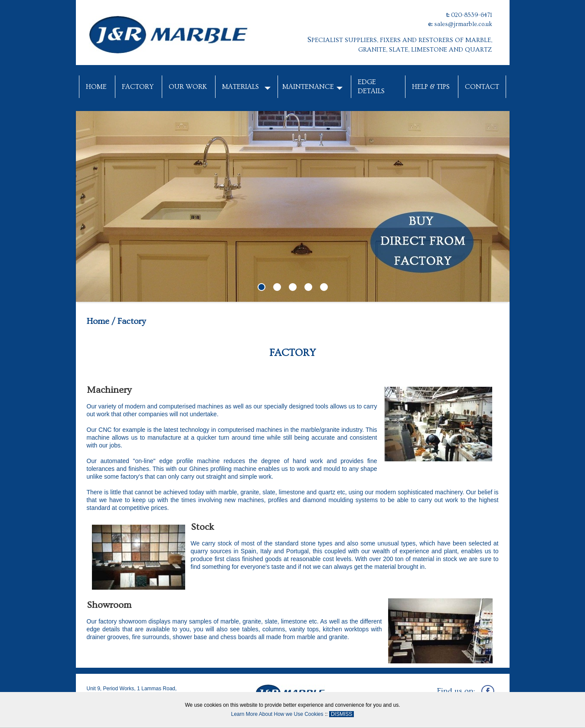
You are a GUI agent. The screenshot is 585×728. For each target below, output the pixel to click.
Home (96, 87)
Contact (482, 87)
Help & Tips (431, 87)
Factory (138, 87)
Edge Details (371, 87)
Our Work (188, 87)
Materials (240, 87)
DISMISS (342, 714)
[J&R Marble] (170, 32)
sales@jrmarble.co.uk (463, 24)
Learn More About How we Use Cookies (277, 714)
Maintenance (308, 87)
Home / (101, 321)
